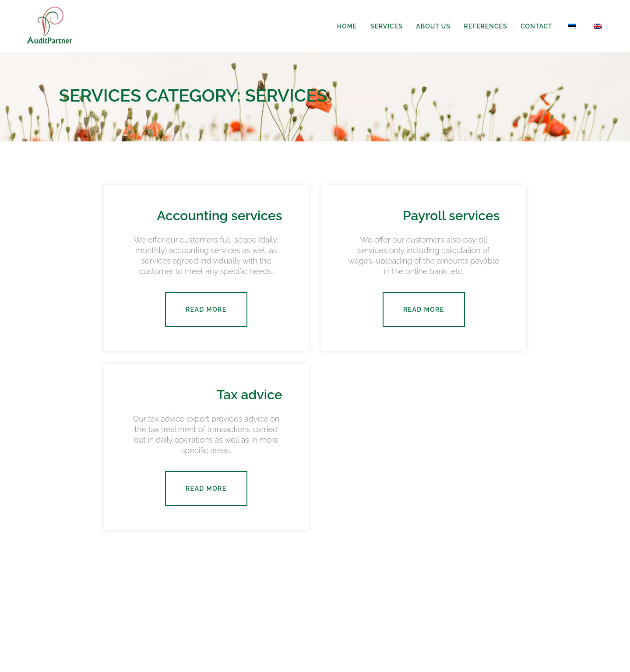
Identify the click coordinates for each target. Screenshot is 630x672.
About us (433, 26)
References (485, 26)
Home (347, 26)
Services (387, 26)
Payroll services (451, 216)
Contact (537, 26)
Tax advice (250, 395)
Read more (206, 310)
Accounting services (219, 216)
